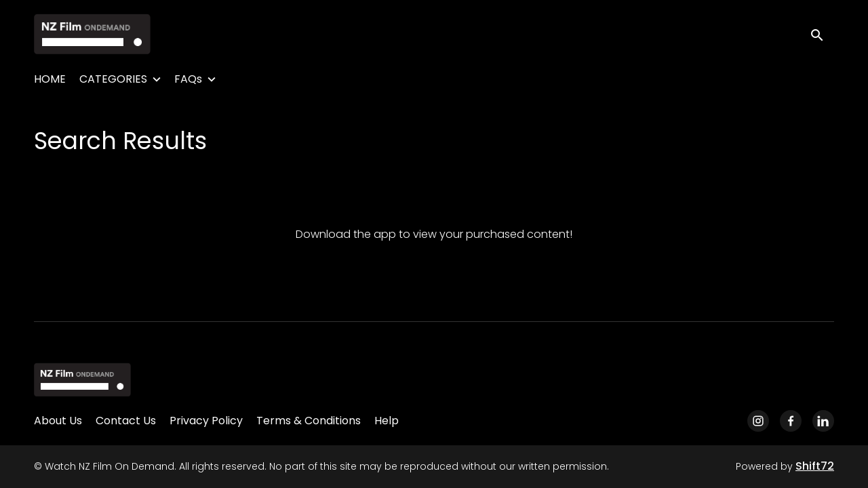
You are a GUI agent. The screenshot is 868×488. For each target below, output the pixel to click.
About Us (58, 421)
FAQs (188, 79)
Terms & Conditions (309, 421)
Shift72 (815, 466)
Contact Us (126, 421)
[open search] (822, 34)
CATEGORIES (113, 79)
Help (387, 421)
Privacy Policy (206, 421)
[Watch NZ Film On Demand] (82, 380)
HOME (50, 79)
